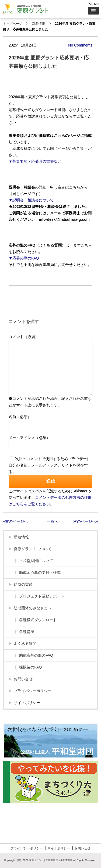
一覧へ (53, 521)
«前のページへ (15, 521)
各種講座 (27, 632)
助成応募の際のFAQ (36, 655)
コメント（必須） (24, 337)
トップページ (13, 24)
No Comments (80, 45)
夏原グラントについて (33, 549)
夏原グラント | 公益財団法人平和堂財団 (51, 860)
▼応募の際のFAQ (24, 258)
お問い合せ (23, 679)
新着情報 (39, 24)
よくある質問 (25, 643)
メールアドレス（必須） (29, 438)
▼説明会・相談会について (31, 200)
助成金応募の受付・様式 (40, 572)
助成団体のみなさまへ (33, 608)
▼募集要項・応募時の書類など (35, 161)
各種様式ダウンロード (38, 620)
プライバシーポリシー (33, 691)
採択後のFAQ (30, 667)
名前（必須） (20, 417)
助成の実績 (23, 584)
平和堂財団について (36, 561)
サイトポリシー (27, 703)
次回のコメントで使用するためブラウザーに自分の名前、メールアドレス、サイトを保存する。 (50, 465)
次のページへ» (86, 521)
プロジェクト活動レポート (42, 596)
